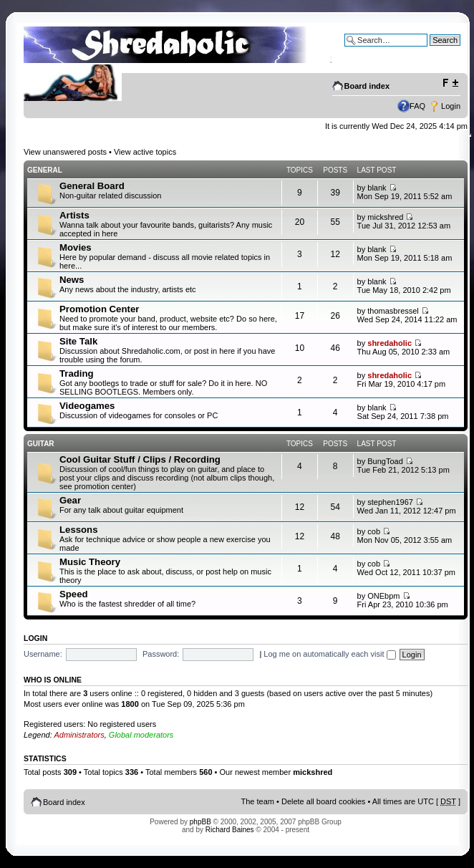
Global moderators (141, 735)
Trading (77, 373)
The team (258, 801)
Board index (367, 86)
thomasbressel (393, 311)
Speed (74, 594)
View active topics (145, 152)
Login (451, 106)
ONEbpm (383, 596)
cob (374, 531)
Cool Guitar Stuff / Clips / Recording (140, 459)
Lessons (79, 530)
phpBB (200, 822)
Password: (161, 654)
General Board (92, 186)
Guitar (41, 444)
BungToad (385, 461)
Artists (74, 215)
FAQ (417, 106)
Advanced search (430, 51)
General (45, 170)
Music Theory (90, 562)
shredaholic (390, 343)
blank (377, 188)
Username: (43, 654)
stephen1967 (390, 502)
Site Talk (78, 341)
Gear (70, 500)
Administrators (79, 735)
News (72, 280)
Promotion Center (99, 309)
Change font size (450, 83)
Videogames (87, 406)
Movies (76, 247)
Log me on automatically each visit (329, 654)
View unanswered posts (65, 152)
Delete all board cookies (323, 801)
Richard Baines (230, 830)
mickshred (385, 217)
